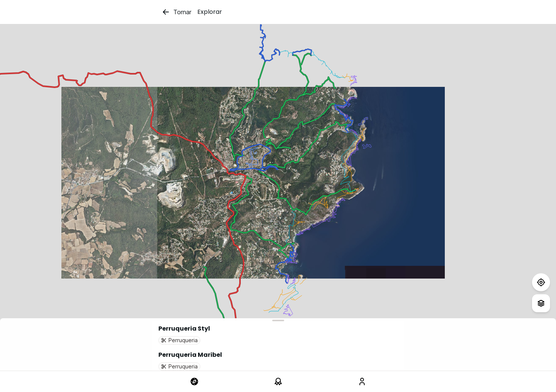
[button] (278, 334)
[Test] (541, 282)
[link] (194, 382)
